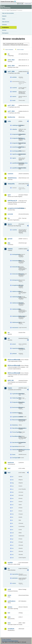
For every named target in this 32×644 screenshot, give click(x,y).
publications (12, 601)
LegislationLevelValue (15, 417)
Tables (4, 19)
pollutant (14, 354)
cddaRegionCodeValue (15, 125)
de (13, 492)
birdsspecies (15, 280)
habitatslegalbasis (15, 297)
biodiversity (11, 117)
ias (9, 333)
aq (9, 54)
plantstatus (15, 578)
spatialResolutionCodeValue (15, 168)
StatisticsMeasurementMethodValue (15, 450)
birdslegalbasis (15, 254)
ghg (9, 243)
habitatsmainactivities (15, 303)
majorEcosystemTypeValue (15, 154)
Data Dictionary (13, 10)
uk (13, 558)
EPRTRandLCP (12, 201)
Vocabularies (5, 27)
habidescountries (15, 291)
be (13, 480)
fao (9, 218)
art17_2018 (11, 111)
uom (9, 617)
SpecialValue (15, 446)
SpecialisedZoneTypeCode (15, 442)
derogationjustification (15, 285)
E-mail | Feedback (6, 639)
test (9, 613)
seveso (10, 607)
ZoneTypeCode (15, 458)
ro (13, 545)
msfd (9, 589)
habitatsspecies (15, 322)
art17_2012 (11, 105)
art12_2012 (11, 60)
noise (9, 595)
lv (13, 530)
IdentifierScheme (15, 413)
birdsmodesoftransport (15, 274)
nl (13, 536)
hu (13, 514)
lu (13, 526)
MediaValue (15, 425)
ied (9, 338)
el (13, 502)
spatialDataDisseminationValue (15, 163)
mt (13, 533)
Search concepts (20, 50)
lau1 (9, 468)
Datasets (4, 16)
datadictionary (12, 178)
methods (14, 92)
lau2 (9, 473)
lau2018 (10, 563)
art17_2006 (11, 72)
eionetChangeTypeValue (15, 147)
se (13, 548)
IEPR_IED (11, 380)
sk (13, 555)
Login (20, 4)
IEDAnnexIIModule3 (13, 365)
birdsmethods (15, 267)
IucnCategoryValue (15, 151)
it (13, 520)
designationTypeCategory (15, 138)
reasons (14, 96)
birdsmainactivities (15, 261)
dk (13, 495)
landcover (11, 463)
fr (13, 511)
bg (13, 483)
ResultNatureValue (15, 436)
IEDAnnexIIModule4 (13, 373)
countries (15, 88)
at (13, 477)
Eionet (8, 10)
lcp (9, 568)
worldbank (11, 629)
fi (13, 508)
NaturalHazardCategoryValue (15, 428)
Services (4, 30)
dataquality (11, 184)
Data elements (6, 22)
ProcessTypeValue (15, 432)
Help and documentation (8, 13)
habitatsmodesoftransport (15, 316)
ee (13, 498)
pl (13, 539)
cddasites (15, 129)
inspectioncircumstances (15, 348)
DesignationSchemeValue (15, 402)
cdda (9, 121)
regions (14, 158)
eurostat (10, 214)
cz (13, 489)
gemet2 (10, 239)
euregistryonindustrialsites (13, 208)
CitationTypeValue (15, 398)
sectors (14, 583)
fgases (10, 224)
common (10, 174)
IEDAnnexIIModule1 (13, 360)
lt (13, 523)
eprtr (9, 195)
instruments (15, 328)
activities (14, 77)
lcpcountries (15, 574)
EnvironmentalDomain (15, 407)
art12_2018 (11, 66)
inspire (10, 388)
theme (14, 455)
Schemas (4, 25)
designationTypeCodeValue (15, 143)
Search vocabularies (9, 50)
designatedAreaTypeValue (15, 134)
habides (10, 249)
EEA (9, 1)
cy (13, 486)
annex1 (14, 344)
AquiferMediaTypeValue (15, 394)
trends (14, 100)
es (13, 505)
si (13, 551)
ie (13, 517)
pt (13, 542)
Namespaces (5, 33)
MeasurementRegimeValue (15, 420)
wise (9, 623)
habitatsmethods (15, 309)
